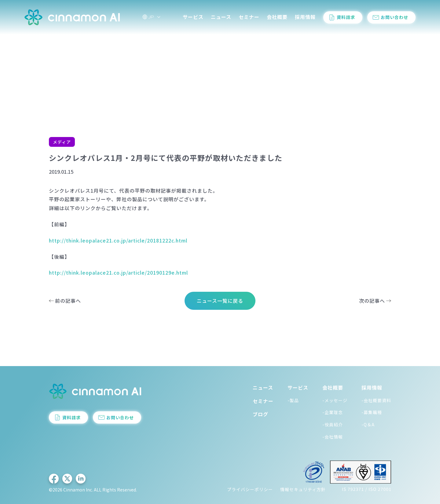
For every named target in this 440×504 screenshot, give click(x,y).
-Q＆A (368, 424)
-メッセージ (335, 400)
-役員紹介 (333, 424)
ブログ (260, 414)
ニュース (221, 18)
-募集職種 (372, 412)
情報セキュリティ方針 (303, 489)
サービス (193, 18)
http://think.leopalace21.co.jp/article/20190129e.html (118, 272)
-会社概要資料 (376, 400)
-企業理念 (333, 412)
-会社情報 (333, 437)
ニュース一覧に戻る (220, 301)
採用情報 (305, 18)
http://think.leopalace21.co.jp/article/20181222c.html (118, 240)
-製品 (293, 400)
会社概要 (277, 18)
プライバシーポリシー (250, 489)
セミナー (249, 18)
